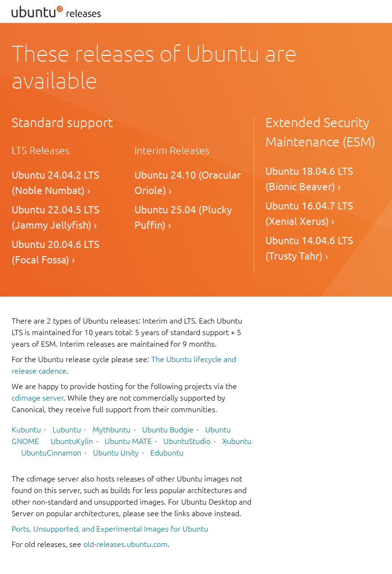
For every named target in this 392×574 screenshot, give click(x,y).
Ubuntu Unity (116, 453)
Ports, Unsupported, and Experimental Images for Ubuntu (110, 529)
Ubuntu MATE (128, 441)
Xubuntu (237, 441)
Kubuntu (26, 430)
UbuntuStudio (187, 441)
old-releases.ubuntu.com (125, 544)
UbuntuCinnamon (51, 453)
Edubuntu (167, 453)
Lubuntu (67, 430)
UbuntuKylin (72, 441)
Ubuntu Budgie (168, 430)
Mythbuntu (111, 430)
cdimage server (38, 398)
